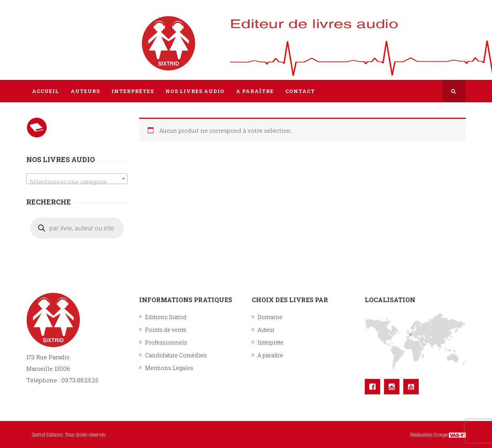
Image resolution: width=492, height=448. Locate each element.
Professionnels (166, 342)
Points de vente (166, 330)
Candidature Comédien (176, 355)
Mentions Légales (169, 368)
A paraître (270, 355)
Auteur (266, 330)
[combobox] (77, 179)
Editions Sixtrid (166, 317)
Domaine (270, 317)
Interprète (270, 342)
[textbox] (77, 182)
